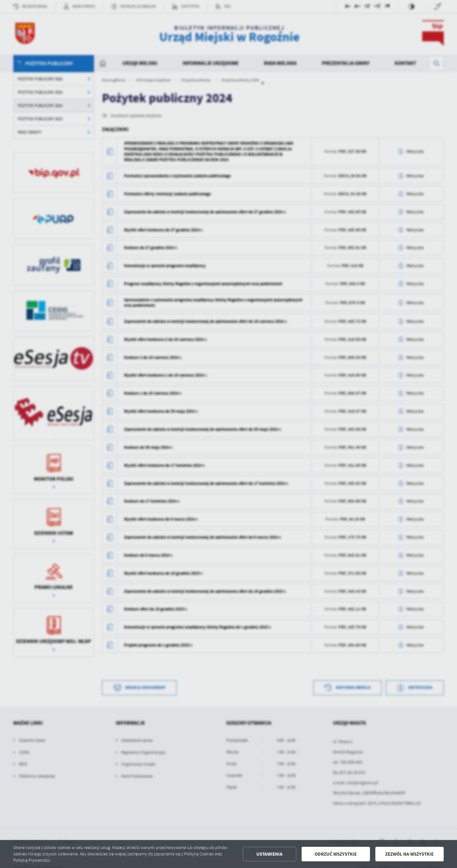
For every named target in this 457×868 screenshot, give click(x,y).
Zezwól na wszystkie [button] (409, 854)
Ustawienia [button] (269, 854)
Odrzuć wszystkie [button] (336, 854)
